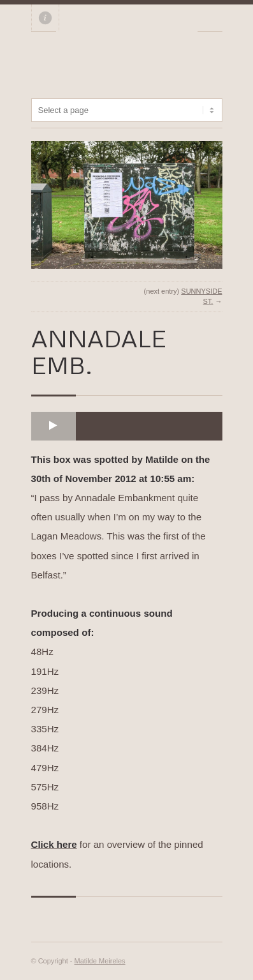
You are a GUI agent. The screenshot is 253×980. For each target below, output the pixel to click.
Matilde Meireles (100, 961)
